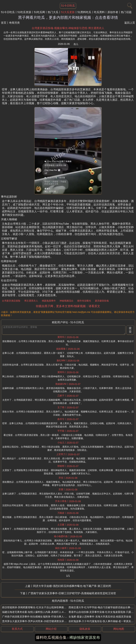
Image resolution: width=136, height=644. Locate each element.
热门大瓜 (53, 12)
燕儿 (76, 44)
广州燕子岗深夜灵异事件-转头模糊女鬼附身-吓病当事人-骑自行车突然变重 (43, 617)
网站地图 (119, 629)
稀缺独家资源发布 (85, 637)
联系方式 (17, 629)
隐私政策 (85, 629)
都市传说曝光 (84, 301)
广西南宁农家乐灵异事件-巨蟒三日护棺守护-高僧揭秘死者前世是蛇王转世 (72, 593)
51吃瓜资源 (24, 12)
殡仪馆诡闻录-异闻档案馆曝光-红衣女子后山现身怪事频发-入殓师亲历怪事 (43, 607)
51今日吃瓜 (8, 12)
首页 (4, 23)
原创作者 (113, 12)
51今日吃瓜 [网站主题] (68, 6)
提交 (130, 330)
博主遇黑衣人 (31, 301)
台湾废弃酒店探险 (11, 301)
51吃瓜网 (39, 12)
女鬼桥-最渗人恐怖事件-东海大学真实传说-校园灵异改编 (100, 617)
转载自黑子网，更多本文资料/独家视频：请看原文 (68, 306)
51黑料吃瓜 (84, 12)
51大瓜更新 (68, 12)
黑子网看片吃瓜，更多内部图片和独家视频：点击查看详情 (68, 17)
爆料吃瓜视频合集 (51, 637)
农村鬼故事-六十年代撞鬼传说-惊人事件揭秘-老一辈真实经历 (102, 621)
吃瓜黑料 (99, 12)
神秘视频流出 (66, 301)
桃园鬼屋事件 (49, 301)
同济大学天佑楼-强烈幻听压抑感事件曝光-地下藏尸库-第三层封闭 (72, 586)
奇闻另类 (14, 23)
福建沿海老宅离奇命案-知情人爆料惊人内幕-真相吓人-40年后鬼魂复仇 (41, 612)
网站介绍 (51, 629)
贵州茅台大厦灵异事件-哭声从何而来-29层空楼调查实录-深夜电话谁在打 (42, 621)
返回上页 (130, 23)
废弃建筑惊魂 (102, 301)
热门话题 (126, 12)
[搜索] (129, 5)
